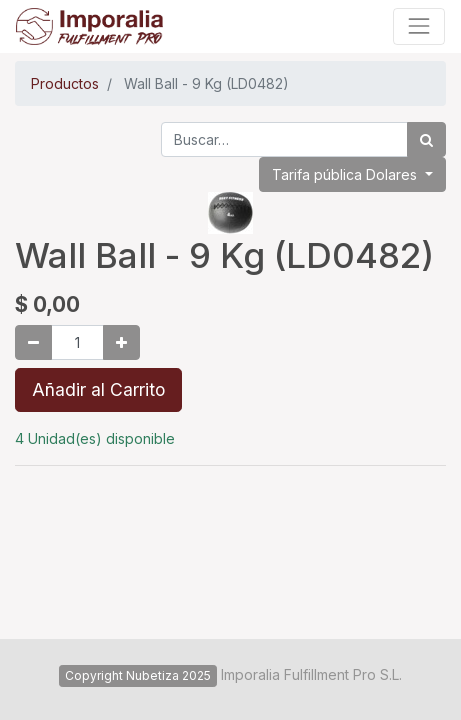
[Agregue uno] (121, 342)
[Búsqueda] (426, 139)
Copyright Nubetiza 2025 (138, 675)
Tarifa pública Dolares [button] (346, 174)
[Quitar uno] (33, 342)
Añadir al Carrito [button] (98, 389)
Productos (65, 83)
